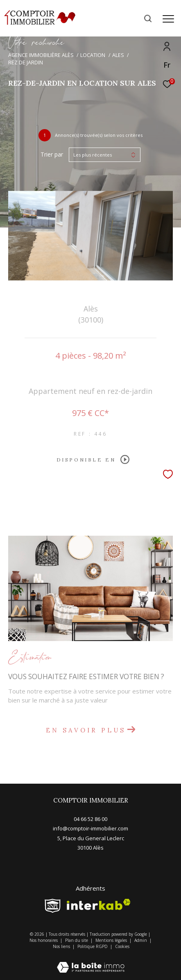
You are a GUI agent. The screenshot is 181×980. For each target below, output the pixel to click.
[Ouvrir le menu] (168, 19)
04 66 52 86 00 (90, 819)
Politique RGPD (93, 946)
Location (93, 55)
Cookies (122, 947)
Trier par (52, 155)
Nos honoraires (44, 940)
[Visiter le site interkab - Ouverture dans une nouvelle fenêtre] (99, 904)
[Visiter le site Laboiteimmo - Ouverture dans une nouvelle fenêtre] (91, 962)
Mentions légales (112, 940)
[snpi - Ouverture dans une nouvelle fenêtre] (53, 906)
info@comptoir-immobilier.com (90, 828)
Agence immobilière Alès (41, 55)
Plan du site (77, 940)
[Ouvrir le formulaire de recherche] (148, 18)
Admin (141, 940)
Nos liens (62, 946)
